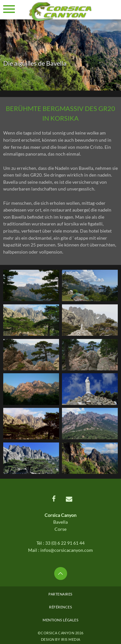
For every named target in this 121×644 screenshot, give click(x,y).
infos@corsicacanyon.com (67, 550)
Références (60, 607)
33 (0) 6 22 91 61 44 (65, 543)
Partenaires (60, 594)
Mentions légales (60, 620)
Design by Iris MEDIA (61, 639)
